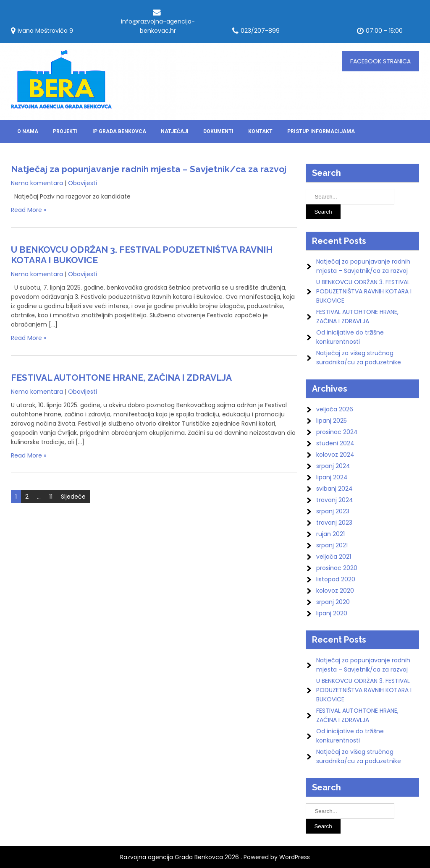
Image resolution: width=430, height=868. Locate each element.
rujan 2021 (330, 534)
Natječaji (175, 131)
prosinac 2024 (337, 432)
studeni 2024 (335, 443)
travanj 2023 (334, 523)
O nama (28, 131)
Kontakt (260, 131)
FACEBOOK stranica (380, 61)
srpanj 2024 (333, 466)
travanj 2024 (335, 500)
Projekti (65, 131)
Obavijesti (83, 183)
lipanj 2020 (332, 613)
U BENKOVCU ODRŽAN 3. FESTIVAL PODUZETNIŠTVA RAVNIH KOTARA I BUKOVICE (364, 291)
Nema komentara (37, 183)
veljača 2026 (335, 409)
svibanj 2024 (334, 489)
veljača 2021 (334, 557)
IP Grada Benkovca (119, 131)
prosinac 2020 (337, 568)
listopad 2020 (336, 579)
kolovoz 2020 (335, 591)
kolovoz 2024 (335, 455)
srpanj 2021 (332, 545)
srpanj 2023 (333, 511)
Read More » (29, 210)
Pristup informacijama (321, 131)
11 (51, 497)
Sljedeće (73, 497)
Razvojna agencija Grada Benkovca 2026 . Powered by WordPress (215, 857)
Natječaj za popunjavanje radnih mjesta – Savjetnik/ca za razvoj (149, 169)
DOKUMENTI (218, 131)
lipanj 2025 (332, 421)
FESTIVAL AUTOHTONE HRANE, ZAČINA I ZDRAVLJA (121, 378)
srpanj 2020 (333, 602)
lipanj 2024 (332, 477)
